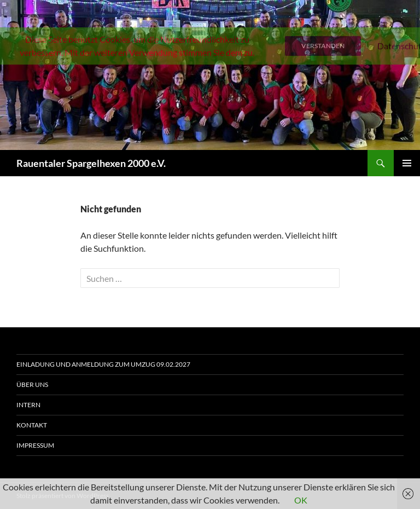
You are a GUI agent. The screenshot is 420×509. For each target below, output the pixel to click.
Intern (28, 405)
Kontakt (32, 425)
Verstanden (323, 46)
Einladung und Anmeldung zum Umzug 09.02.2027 (103, 364)
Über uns (32, 384)
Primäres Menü (407, 163)
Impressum (35, 445)
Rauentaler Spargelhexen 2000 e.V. (91, 163)
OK (301, 500)
